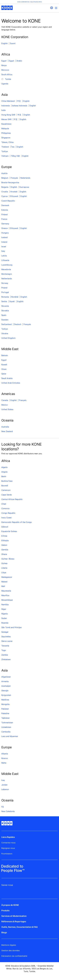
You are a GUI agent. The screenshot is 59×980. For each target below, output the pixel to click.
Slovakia (5, 311)
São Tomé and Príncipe (11, 627)
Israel (4, 246)
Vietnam (5, 156)
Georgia (5, 691)
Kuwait (4, 365)
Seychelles (6, 637)
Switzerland (6, 324)
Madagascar (7, 577)
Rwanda (5, 623)
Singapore (6, 138)
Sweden (5, 320)
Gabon (4, 545)
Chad (4, 504)
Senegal (5, 632)
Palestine (5, 713)
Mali (3, 586)
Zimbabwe (6, 659)
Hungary (5, 233)
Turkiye (5, 151)
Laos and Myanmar (10, 736)
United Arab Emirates (11, 383)
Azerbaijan (6, 686)
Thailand (5, 147)
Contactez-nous (8, 843)
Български (24, 187)
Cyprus (4, 196)
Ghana (4, 554)
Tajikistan (5, 718)
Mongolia (5, 704)
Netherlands (7, 279)
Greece (4, 228)
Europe (7, 167)
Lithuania (5, 260)
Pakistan (5, 709)
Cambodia (6, 732)
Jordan (4, 785)
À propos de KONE (10, 905)
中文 (19, 101)
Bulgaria (5, 187)
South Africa (7, 74)
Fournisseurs (7, 854)
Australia (5, 427)
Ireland (4, 242)
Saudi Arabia (7, 378)
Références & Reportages (14, 921)
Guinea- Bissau (8, 559)
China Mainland (8, 101)
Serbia (4, 301)
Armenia (5, 681)
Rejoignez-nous (8, 848)
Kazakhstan (6, 124)
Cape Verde (6, 495)
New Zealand (7, 431)
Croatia (5, 192)
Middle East (10, 349)
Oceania (7, 420)
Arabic (19, 61)
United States (7, 409)
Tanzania (5, 646)
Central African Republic (12, 499)
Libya (4, 572)
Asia (5, 95)
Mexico (5, 405)
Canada (5, 400)
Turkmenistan (7, 723)
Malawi (4, 582)
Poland (4, 288)
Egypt (4, 61)
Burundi (5, 486)
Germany (5, 224)
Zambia (5, 655)
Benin (4, 476)
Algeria (4, 467)
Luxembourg (7, 265)
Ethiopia (5, 540)
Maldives (5, 700)
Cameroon (6, 490)
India (3, 110)
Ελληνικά (14, 196)
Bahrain (5, 355)
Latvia (4, 256)
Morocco (5, 70)
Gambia (5, 550)
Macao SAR (6, 119)
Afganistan (6, 677)
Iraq (3, 780)
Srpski (12, 301)
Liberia (4, 568)
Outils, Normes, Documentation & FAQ (19, 927)
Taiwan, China (7, 142)
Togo (4, 650)
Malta (4, 763)
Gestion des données (11, 950)
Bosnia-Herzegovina (10, 182)
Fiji (3, 807)
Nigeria (4, 614)
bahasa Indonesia (20, 106)
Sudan (4, 618)
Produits (5, 911)
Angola (4, 472)
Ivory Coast (6, 518)
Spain (4, 315)
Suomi (13, 43)
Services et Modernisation (14, 916)
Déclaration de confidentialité (14, 956)
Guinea (4, 563)
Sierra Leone (7, 641)
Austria (4, 173)
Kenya (4, 65)
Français (14, 178)
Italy (3, 251)
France (4, 219)
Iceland (4, 237)
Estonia (5, 210)
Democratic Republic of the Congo (17, 522)
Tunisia (8, 79)
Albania (5, 754)
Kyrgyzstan (6, 695)
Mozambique (7, 600)
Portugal (5, 292)
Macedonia (6, 269)
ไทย (13, 147)
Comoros (5, 508)
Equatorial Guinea (9, 531)
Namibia (5, 604)
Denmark (5, 205)
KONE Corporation (15, 37)
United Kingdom (8, 338)
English (4, 43)
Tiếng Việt (15, 156)
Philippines (6, 133)
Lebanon (5, 789)
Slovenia (5, 306)
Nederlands (25, 178)
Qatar (4, 374)
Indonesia (6, 106)
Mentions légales (9, 945)
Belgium (5, 178)
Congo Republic (8, 513)
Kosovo (5, 758)
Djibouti (5, 527)
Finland (4, 214)
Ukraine (5, 333)
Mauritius (5, 595)
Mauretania (6, 591)
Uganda (5, 84)
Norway (5, 283)
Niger (4, 609)
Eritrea (4, 536)
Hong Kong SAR (8, 115)
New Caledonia (8, 811)
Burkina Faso (7, 481)
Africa (6, 54)
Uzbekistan (6, 727)
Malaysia (5, 128)
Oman (4, 369)
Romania (5, 297)
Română (15, 297)
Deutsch (18, 324)
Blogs (4, 932)
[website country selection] (52, 8)
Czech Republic (8, 201)
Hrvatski (14, 192)
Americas (8, 394)
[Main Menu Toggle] (56, 8)
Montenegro (7, 274)
